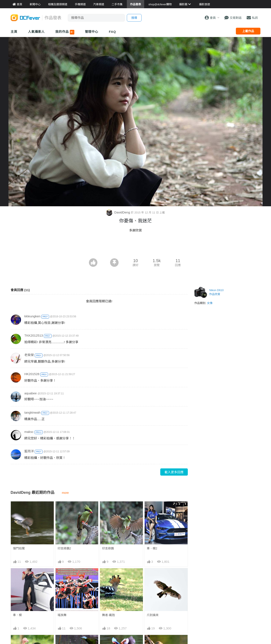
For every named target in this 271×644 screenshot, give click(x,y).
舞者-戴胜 (109, 615)
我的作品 (65, 32)
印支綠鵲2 (64, 548)
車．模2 (152, 548)
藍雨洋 (29, 451)
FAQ (112, 32)
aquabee (30, 393)
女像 (210, 303)
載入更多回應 (174, 472)
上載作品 (248, 31)
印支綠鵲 (108, 548)
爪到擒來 (153, 615)
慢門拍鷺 (19, 548)
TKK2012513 (34, 335)
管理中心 (92, 32)
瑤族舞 (62, 615)
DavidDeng (119, 212)
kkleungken (32, 316)
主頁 (14, 32)
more (65, 493)
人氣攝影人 (36, 32)
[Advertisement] (135, 247)
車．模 (17, 615)
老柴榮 (29, 355)
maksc (29, 432)
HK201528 (32, 374)
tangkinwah (32, 412)
